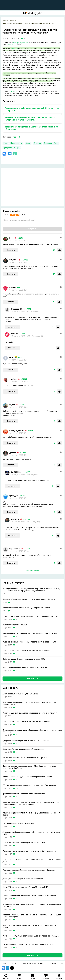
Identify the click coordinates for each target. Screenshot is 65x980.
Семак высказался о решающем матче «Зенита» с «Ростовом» (30, 896)
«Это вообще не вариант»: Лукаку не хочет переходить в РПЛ (29, 945)
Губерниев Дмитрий (12, 148)
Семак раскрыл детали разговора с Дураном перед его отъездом (31, 936)
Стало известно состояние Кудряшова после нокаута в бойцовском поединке (32, 905)
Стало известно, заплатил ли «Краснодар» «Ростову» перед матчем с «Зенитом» (32, 731)
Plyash (12, 405)
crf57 (12, 357)
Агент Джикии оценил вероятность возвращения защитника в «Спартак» (29, 926)
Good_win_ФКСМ (16, 431)
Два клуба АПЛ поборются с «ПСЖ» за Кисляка (23, 879)
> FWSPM (35, 311)
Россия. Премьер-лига (13, 143)
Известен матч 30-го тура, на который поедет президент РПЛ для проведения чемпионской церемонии (31, 803)
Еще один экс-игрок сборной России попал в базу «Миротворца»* (31, 616)
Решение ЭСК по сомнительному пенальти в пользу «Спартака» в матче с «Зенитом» (30, 119)
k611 (11, 238)
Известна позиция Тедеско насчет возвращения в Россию (27, 777)
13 (17, 854)
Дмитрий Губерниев (21, 43)
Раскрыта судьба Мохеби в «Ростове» (19, 823)
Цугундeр (14, 496)
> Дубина (35, 475)
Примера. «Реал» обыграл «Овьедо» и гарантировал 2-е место (29, 599)
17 (17, 865)
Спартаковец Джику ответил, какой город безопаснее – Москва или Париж (32, 814)
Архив (4, 964)
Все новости (32, 678)
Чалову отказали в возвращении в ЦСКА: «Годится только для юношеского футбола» (29, 767)
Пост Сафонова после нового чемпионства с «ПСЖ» (25, 668)
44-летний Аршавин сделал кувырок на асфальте (24, 843)
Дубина (13, 453)
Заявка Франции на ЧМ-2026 (15, 625)
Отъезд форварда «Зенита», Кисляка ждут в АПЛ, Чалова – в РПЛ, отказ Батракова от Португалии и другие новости (31, 590)
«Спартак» (10, 45)
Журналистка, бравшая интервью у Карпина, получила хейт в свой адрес (31, 833)
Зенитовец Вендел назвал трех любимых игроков (24, 749)
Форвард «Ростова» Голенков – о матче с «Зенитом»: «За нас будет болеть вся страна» (32, 916)
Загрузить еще (32, 570)
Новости (13, 20)
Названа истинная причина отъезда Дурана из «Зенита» (27, 608)
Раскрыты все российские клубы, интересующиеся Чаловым (29, 870)
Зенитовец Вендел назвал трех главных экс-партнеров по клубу (30, 713)
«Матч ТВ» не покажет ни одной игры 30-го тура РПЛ (25, 887)
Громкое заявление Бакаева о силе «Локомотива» (24, 794)
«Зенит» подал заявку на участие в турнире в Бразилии (26, 651)
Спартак (37, 143)
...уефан (13, 379)
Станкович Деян (51, 143)
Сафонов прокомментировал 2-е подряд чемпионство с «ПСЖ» (30, 642)
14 (17, 788)
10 (17, 873)
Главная (5, 20)
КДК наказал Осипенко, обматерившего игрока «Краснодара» (29, 785)
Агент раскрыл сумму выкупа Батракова (20, 694)
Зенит (28, 143)
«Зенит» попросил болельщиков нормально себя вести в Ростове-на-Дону (32, 861)
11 (17, 654)
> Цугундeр (35, 522)
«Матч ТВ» (16, 137)
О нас (14, 964)
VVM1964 (13, 260)
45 (17, 920)
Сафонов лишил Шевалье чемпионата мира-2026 (24, 659)
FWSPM (13, 287)
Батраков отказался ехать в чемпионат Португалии (25, 758)
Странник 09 (16, 309)
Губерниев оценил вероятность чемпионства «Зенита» (26, 741)
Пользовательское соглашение (33, 964)
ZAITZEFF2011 (17, 472)
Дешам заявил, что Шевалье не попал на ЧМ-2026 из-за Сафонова (31, 633)
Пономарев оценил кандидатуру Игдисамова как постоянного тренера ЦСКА (29, 703)
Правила (53, 964)
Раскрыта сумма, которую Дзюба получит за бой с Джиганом (29, 851)
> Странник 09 (37, 336)
